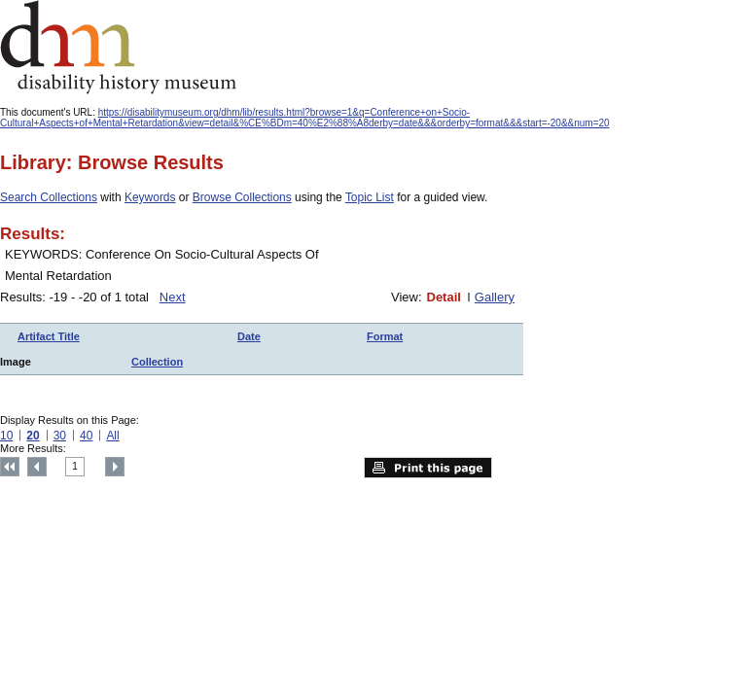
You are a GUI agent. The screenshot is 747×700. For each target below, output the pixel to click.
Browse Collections (242, 197)
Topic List (370, 197)
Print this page (428, 468)
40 (86, 436)
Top (10, 467)
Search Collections (49, 197)
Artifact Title (49, 336)
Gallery (495, 297)
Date (249, 336)
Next (173, 297)
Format (385, 336)
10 (6, 436)
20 (33, 436)
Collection (157, 362)
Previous (37, 467)
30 (60, 436)
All (112, 436)
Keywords (150, 197)
